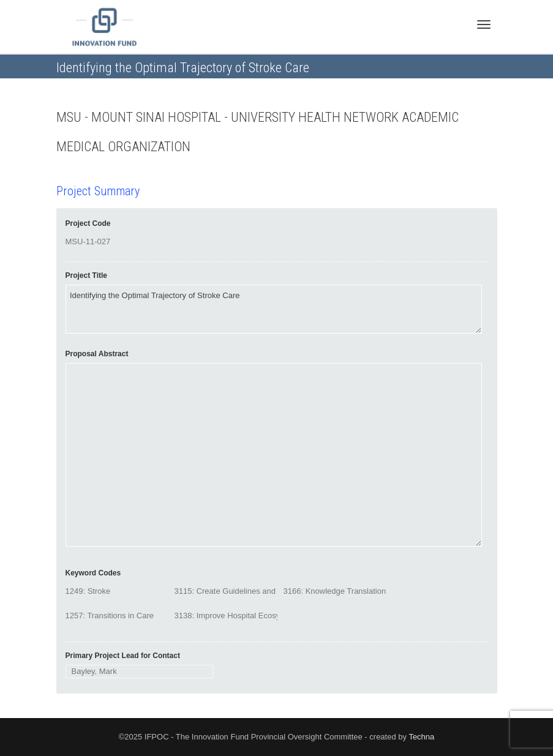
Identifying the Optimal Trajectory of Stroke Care (274, 309)
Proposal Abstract (97, 354)
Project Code (88, 223)
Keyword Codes (93, 573)
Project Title (86, 275)
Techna (421, 737)
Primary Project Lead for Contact (123, 656)
